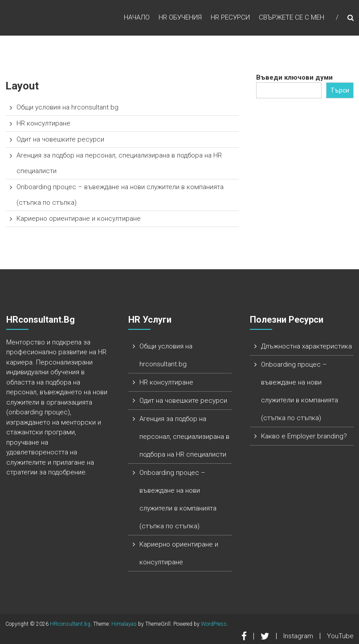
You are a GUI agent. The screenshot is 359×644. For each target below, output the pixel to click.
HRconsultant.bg (70, 624)
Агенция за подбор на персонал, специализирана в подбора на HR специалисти (184, 437)
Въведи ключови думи (294, 77)
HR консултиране (43, 123)
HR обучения (180, 17)
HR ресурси (230, 17)
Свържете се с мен (292, 17)
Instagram (298, 636)
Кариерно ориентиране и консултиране (79, 219)
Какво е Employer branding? (304, 436)
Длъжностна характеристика (306, 346)
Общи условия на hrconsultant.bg (67, 107)
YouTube (340, 636)
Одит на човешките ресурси (60, 139)
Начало (137, 17)
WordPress (214, 624)
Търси (340, 90)
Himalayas (124, 624)
